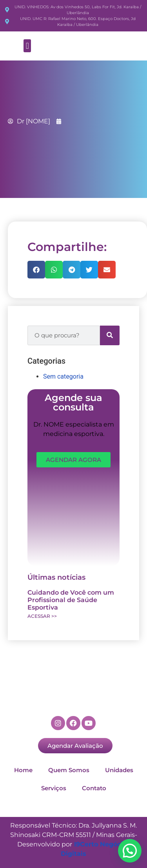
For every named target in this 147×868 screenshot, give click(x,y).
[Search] (110, 335)
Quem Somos (69, 770)
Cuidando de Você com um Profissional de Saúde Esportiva (71, 600)
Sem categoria (63, 376)
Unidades (119, 770)
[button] (27, 46)
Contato (94, 788)
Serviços (54, 788)
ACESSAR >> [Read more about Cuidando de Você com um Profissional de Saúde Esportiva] (42, 616)
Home (23, 770)
